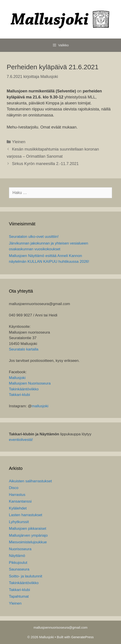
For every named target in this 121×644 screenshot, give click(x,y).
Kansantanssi (20, 501)
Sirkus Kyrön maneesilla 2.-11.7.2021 (45, 164)
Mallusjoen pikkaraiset (28, 529)
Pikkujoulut (18, 563)
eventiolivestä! (21, 440)
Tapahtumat (19, 596)
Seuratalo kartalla (24, 349)
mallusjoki (40, 406)
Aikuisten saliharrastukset (30, 481)
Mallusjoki (17, 378)
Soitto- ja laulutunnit (26, 576)
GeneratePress (82, 637)
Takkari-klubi (19, 395)
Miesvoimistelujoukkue (28, 542)
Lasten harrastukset (26, 515)
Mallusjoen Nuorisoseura (30, 383)
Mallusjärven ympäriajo (28, 535)
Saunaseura (19, 569)
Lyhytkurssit (19, 522)
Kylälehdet (18, 508)
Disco (14, 488)
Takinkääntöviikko (24, 389)
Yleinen (19, 142)
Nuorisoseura (20, 549)
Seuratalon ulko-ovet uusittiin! (34, 237)
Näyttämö (17, 556)
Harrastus (17, 495)
